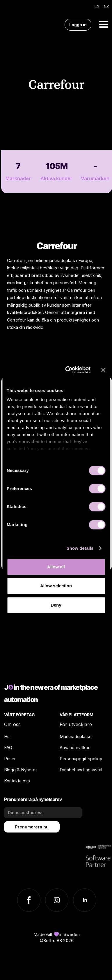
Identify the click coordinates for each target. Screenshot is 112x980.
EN (97, 6)
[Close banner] (103, 370)
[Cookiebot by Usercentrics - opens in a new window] (67, 370)
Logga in (78, 25)
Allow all (56, 567)
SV (107, 6)
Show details (80, 548)
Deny (56, 605)
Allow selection (56, 586)
